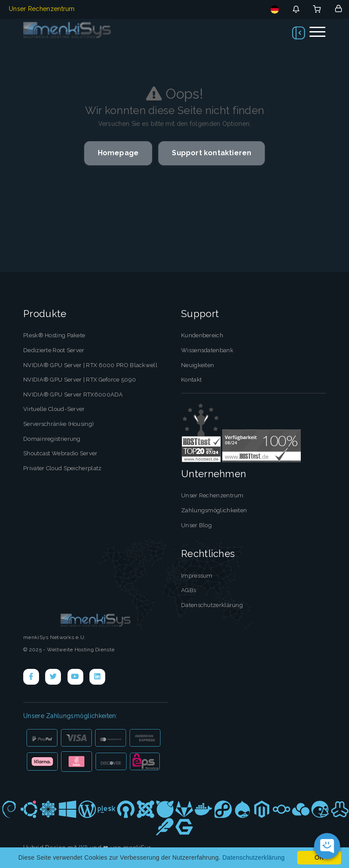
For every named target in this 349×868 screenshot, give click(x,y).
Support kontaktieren (212, 153)
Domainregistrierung (52, 438)
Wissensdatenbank (207, 350)
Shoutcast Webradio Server (61, 453)
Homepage (118, 153)
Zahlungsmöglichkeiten (214, 510)
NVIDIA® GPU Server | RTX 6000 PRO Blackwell (90, 365)
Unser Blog (196, 525)
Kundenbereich (202, 335)
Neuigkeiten (198, 365)
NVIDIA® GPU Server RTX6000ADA (73, 395)
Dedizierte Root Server (54, 350)
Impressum (197, 575)
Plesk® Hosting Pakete (54, 335)
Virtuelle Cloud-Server (54, 409)
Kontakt (191, 380)
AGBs (189, 590)
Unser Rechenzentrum (42, 9)
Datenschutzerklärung (212, 605)
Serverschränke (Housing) (59, 424)
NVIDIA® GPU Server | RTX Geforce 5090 (80, 380)
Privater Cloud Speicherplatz (62, 468)
